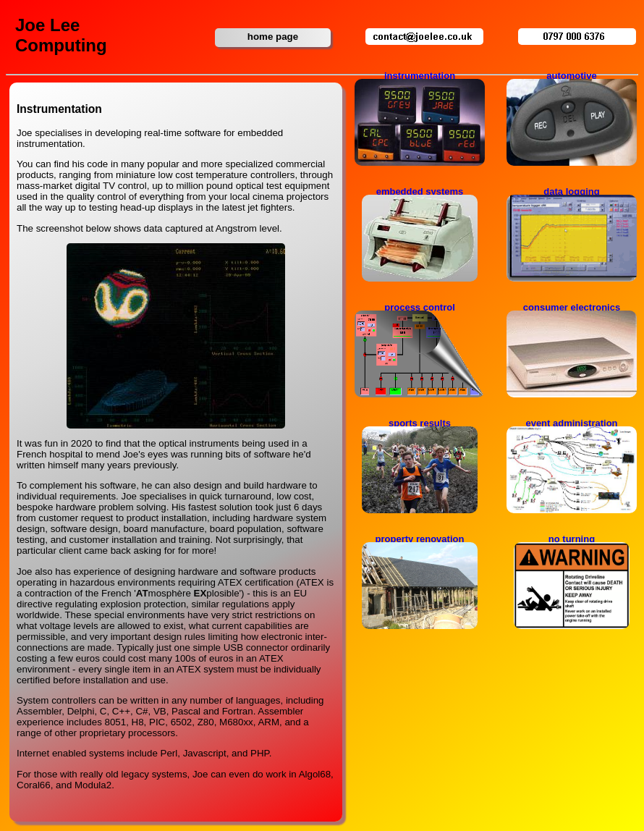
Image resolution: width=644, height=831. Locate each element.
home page (273, 37)
